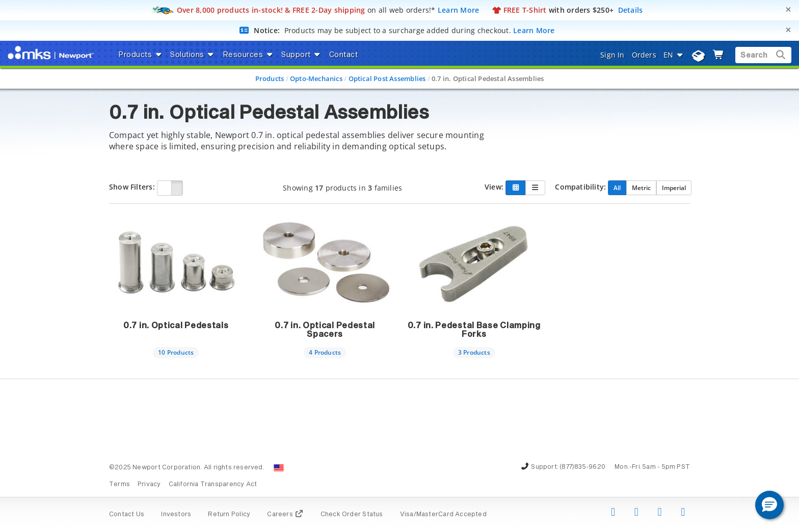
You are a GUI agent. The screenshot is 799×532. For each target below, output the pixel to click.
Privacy (149, 485)
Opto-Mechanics (316, 78)
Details (631, 10)
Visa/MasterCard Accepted (443, 515)
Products (270, 78)
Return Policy (229, 515)
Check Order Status (352, 515)
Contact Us (127, 515)
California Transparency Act (213, 485)
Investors (176, 515)
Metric (641, 188)
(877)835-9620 (582, 467)
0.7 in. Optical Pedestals (176, 326)
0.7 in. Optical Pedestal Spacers (325, 330)
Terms (119, 485)
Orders (644, 55)
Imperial (674, 188)
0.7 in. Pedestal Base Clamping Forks (474, 330)
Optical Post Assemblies (387, 78)
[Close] (788, 9)
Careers (285, 515)
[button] (769, 505)
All (617, 188)
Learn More (459, 10)
